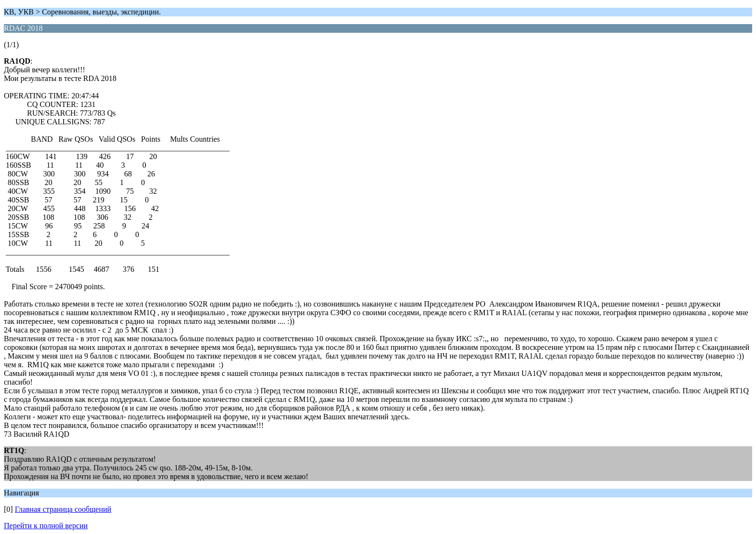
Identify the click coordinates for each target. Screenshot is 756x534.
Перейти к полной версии (46, 526)
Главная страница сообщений (63, 509)
